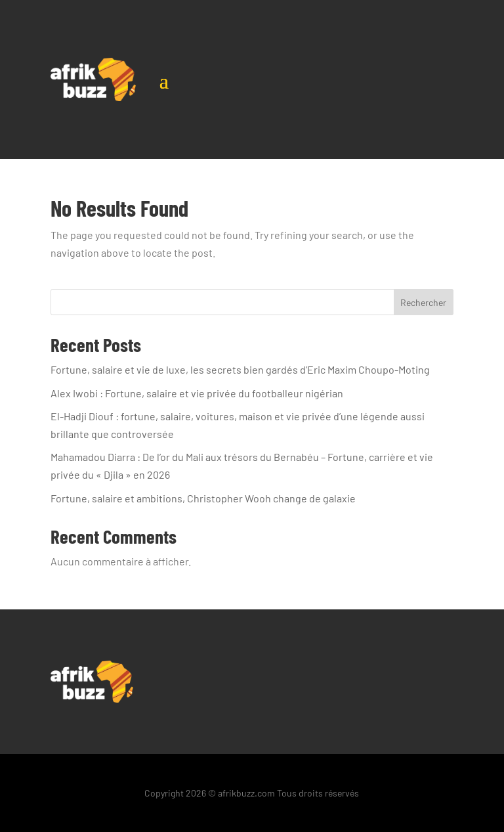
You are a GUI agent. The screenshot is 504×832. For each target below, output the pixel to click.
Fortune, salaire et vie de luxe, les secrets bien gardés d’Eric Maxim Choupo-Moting (240, 369)
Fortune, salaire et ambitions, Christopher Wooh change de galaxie (203, 498)
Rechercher (423, 302)
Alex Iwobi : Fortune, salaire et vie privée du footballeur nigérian (197, 393)
